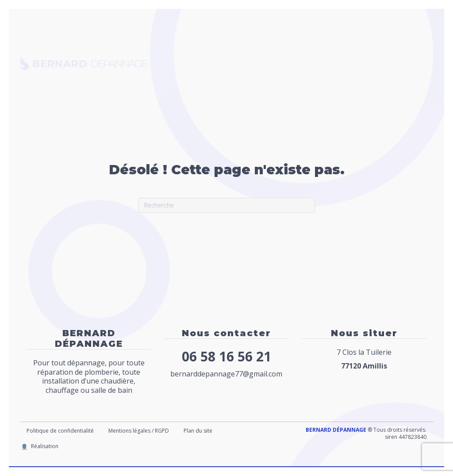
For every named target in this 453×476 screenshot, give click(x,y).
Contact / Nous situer (208, 85)
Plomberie (221, 41)
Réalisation (45, 446)
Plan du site (198, 431)
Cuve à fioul (310, 41)
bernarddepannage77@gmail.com (226, 374)
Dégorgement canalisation (218, 63)
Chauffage (263, 41)
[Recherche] (226, 205)
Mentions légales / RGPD (139, 431)
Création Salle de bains (314, 63)
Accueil (183, 41)
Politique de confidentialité (60, 431)
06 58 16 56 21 (226, 356)
